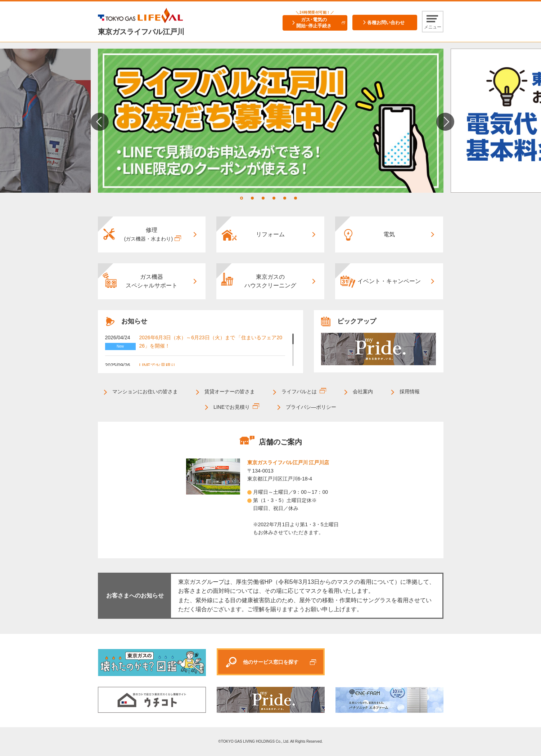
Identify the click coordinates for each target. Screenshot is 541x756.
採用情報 (410, 392)
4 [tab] (274, 198)
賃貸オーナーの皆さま (230, 392)
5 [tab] (285, 198)
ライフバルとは (299, 392)
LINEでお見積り (157, 365)
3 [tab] (263, 198)
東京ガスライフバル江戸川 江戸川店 (288, 462)
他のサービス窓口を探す (271, 662)
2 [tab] (252, 198)
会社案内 (363, 392)
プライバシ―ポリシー (311, 407)
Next (445, 122)
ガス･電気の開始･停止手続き (314, 23)
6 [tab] (296, 198)
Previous (100, 122)
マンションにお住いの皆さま (145, 392)
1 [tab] (242, 198)
